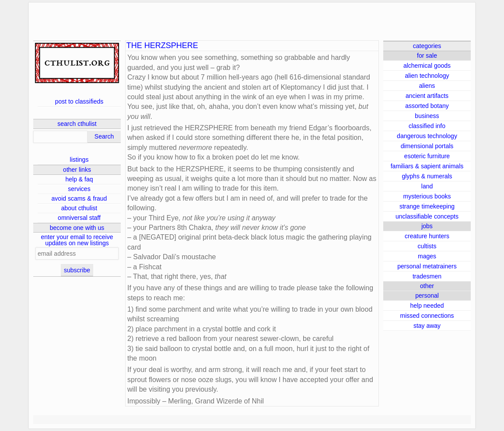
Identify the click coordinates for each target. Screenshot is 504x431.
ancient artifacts (427, 96)
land (427, 186)
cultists (427, 246)
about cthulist (79, 208)
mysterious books (427, 196)
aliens (427, 86)
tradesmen (427, 276)
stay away (427, 326)
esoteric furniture (427, 156)
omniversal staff (79, 218)
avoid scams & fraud (79, 198)
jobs (427, 226)
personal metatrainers (427, 266)
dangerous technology (427, 136)
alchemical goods (427, 66)
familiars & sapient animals (427, 166)
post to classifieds (79, 101)
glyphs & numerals (427, 176)
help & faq (79, 179)
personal (427, 295)
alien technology (427, 76)
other (427, 286)
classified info (427, 126)
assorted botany (427, 106)
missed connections (427, 316)
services (79, 189)
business (427, 116)
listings (79, 160)
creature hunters (427, 236)
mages (427, 256)
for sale (427, 56)
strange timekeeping (427, 206)
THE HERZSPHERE (162, 46)
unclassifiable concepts (427, 216)
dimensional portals (427, 146)
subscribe (77, 270)
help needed (427, 306)
